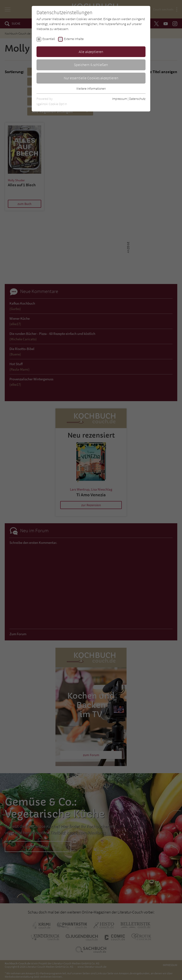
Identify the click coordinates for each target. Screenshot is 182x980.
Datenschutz (137, 99)
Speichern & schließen (91, 65)
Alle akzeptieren (91, 52)
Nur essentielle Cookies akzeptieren (91, 78)
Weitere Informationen (91, 89)
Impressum (120, 99)
